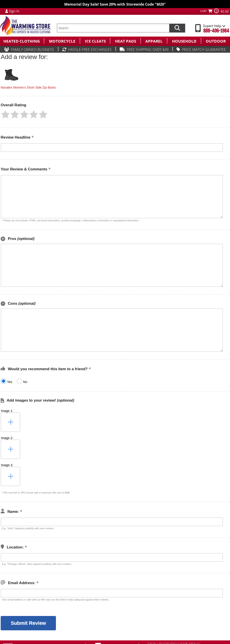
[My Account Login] (7, 11)
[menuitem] (22, 41)
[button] (5, 114)
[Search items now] (177, 28)
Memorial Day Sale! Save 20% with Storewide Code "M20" (115, 4)
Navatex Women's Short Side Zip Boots (28, 87)
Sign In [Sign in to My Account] (14, 11)
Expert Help (214, 26)
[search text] (113, 28)
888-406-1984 (216, 31)
